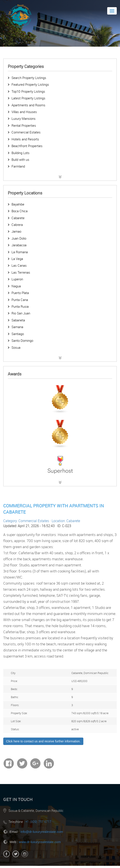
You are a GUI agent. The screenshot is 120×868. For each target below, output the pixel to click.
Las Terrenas (21, 272)
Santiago (18, 334)
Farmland (18, 166)
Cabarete (18, 218)
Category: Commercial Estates (26, 521)
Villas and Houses (24, 112)
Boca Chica (20, 211)
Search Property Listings (29, 78)
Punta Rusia (20, 306)
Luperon (17, 279)
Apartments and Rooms (28, 105)
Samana (17, 327)
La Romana (20, 252)
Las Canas (19, 265)
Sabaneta (18, 320)
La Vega (17, 259)
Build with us (20, 159)
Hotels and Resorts (25, 139)
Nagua (16, 286)
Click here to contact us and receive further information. (43, 741)
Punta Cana (20, 300)
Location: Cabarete (66, 521)
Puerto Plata (20, 293)
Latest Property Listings (28, 98)
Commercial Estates (26, 132)
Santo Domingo (22, 340)
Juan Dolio (19, 238)
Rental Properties (24, 125)
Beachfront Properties (27, 146)
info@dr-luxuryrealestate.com (42, 832)
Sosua (16, 347)
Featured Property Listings (30, 84)
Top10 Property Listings (28, 91)
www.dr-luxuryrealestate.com (40, 842)
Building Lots (21, 153)
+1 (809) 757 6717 (38, 822)
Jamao (16, 231)
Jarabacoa (19, 245)
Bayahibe (18, 204)
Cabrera (17, 225)
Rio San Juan (21, 313)
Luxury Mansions (24, 118)
